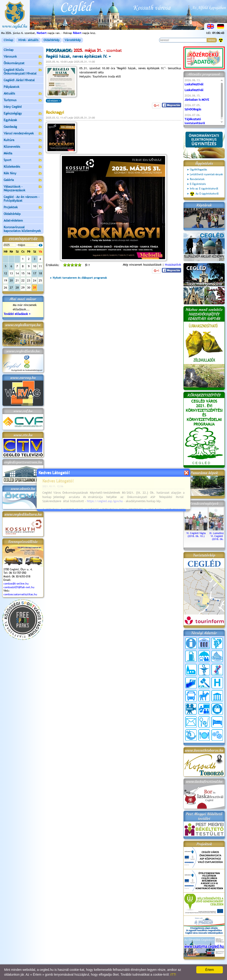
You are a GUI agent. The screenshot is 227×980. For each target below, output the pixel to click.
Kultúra (23, 140)
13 (11, 273)
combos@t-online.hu (16, 584)
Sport (23, 160)
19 (6, 280)
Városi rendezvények (23, 134)
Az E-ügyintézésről (204, 194)
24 (35, 280)
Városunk (23, 57)
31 (35, 288)
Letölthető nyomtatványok (206, 174)
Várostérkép (73, 40)
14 (17, 273)
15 (23, 273)
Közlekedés (23, 167)
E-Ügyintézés (198, 184)
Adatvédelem (13, 220)
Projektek (23, 207)
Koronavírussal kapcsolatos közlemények (22, 229)
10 (35, 266)
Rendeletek (197, 179)
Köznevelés (23, 147)
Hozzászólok (173, 265)
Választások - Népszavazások (23, 188)
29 (23, 288)
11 (40, 266)
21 (17, 280)
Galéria (23, 180)
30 (29, 288)
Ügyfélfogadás (198, 170)
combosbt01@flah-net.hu (19, 587)
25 (40, 280)
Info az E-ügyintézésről (204, 189)
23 (29, 280)
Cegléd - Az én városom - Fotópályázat (22, 199)
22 (23, 280)
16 (29, 273)
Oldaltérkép (51, 40)
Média (23, 154)
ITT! (173, 974)
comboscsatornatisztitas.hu (20, 594)
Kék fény (23, 174)
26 (6, 288)
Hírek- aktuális (28, 40)
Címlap (8, 40)
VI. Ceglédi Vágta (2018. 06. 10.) (196, 533)
